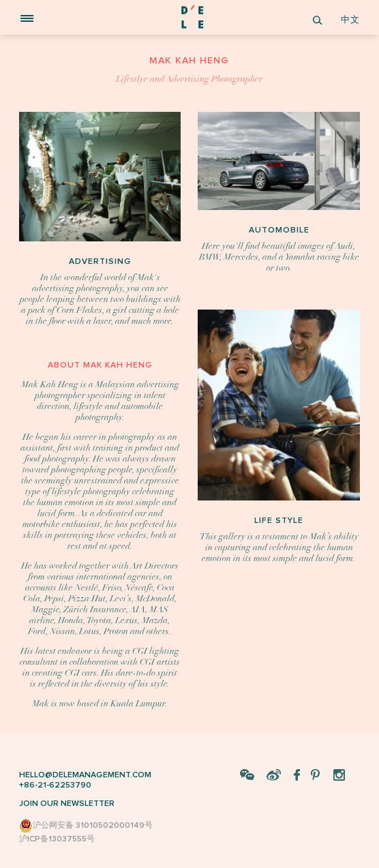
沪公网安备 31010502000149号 (86, 826)
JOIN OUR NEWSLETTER (67, 804)
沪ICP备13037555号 (57, 839)
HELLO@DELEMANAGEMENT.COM (85, 775)
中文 (350, 20)
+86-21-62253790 (55, 785)
